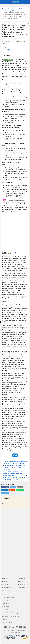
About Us (5, 581)
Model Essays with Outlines (16, 9)
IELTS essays (19, 41)
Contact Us (6, 588)
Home (4, 9)
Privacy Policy (7, 591)
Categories (22, 578)
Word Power (5, 607)
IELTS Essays (8, 11)
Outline (7, 48)
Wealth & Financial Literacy (10, 613)
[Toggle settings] (29, 2)
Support (4, 578)
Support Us (6, 584)
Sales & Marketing (7, 622)
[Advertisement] (15, 233)
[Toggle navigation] (2, 2)
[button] (29, 24)
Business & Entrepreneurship (10, 616)
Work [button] (15, 455)
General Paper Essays (8, 597)
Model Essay (9, 50)
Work (15, 11)
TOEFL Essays (6, 603)
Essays (24, 41)
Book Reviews (23, 584)
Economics (5, 619)
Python (22, 588)
